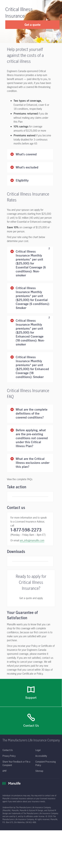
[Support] (31, 686)
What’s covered (26, 154)
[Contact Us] (31, 714)
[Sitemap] (39, 764)
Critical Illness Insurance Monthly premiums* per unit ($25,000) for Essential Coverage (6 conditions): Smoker (33, 298)
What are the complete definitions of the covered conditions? (32, 414)
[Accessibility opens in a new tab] (41, 749)
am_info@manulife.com (32, 537)
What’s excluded (27, 168)
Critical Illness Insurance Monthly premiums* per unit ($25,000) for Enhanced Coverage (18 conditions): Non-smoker (33, 333)
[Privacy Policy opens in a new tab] (9, 749)
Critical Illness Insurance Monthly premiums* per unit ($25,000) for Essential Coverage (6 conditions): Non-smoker (33, 263)
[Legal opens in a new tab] (38, 743)
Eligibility (22, 181)
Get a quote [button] (32, 25)
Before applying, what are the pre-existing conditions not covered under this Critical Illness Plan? (32, 438)
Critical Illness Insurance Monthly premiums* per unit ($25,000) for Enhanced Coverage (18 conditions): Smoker (32, 367)
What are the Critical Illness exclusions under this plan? (33, 463)
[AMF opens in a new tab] (5, 764)
